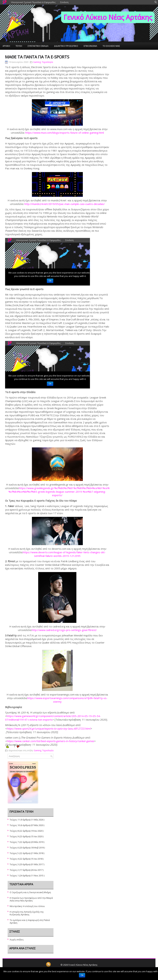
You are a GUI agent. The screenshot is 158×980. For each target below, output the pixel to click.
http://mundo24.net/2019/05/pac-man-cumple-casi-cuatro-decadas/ (65, 204)
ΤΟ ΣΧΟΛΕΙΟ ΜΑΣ (111, 46)
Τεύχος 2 (14, 870)
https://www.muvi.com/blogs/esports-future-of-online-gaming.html (65, 133)
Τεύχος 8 (14, 831)
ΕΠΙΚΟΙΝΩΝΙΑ (90, 46)
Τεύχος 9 (14, 836)
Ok (82, 975)
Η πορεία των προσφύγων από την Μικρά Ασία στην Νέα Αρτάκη (31, 899)
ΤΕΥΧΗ (19, 46)
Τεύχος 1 (14, 876)
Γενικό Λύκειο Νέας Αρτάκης (108, 17)
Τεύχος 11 (15, 820)
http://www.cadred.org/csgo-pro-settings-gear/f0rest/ (64, 630)
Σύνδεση (64, 2)
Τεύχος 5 (14, 853)
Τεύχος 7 (14, 842)
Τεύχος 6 (14, 848)
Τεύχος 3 (14, 864)
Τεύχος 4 (14, 859)
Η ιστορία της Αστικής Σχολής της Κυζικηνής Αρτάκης (27, 913)
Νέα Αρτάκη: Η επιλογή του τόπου (27, 906)
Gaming (37, 62)
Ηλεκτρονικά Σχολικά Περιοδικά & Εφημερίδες (33, 2)
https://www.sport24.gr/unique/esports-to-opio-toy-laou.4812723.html (49, 729)
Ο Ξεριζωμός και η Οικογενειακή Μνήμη (30, 892)
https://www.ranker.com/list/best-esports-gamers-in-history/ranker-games (50, 741)
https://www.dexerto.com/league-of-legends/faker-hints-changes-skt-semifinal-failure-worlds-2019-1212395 (64, 554)
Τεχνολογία (47, 62)
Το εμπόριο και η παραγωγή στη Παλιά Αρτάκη (30, 921)
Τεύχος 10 (15, 825)
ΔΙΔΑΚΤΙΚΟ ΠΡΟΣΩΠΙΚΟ (66, 46)
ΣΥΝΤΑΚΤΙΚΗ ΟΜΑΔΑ (38, 46)
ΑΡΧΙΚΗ (6, 46)
